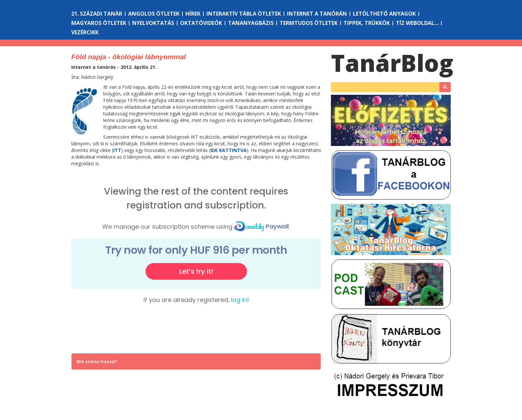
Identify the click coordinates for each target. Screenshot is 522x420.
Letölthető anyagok (384, 14)
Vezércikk (85, 32)
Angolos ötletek (154, 14)
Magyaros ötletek (99, 23)
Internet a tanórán (317, 14)
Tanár (392, 63)
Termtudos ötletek (309, 23)
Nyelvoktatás (153, 23)
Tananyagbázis (251, 23)
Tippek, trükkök (367, 23)
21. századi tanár (97, 14)
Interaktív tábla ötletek (244, 14)
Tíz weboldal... (417, 23)
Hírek (193, 14)
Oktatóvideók (201, 23)
